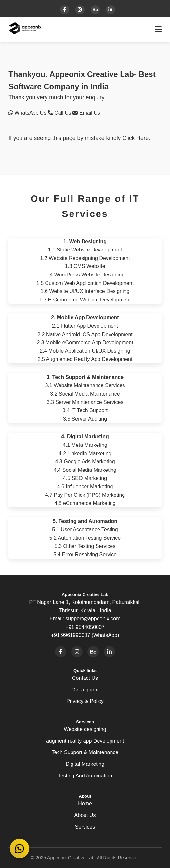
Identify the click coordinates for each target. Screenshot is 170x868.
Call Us (60, 113)
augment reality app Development (85, 741)
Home (85, 804)
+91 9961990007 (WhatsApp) (85, 635)
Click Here (135, 138)
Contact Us (85, 678)
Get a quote (85, 690)
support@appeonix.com (93, 619)
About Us (85, 815)
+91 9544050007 (85, 627)
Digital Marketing (85, 764)
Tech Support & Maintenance (85, 752)
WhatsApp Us (28, 113)
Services (85, 827)
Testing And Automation (85, 776)
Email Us (86, 113)
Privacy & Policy (85, 701)
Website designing (85, 729)
